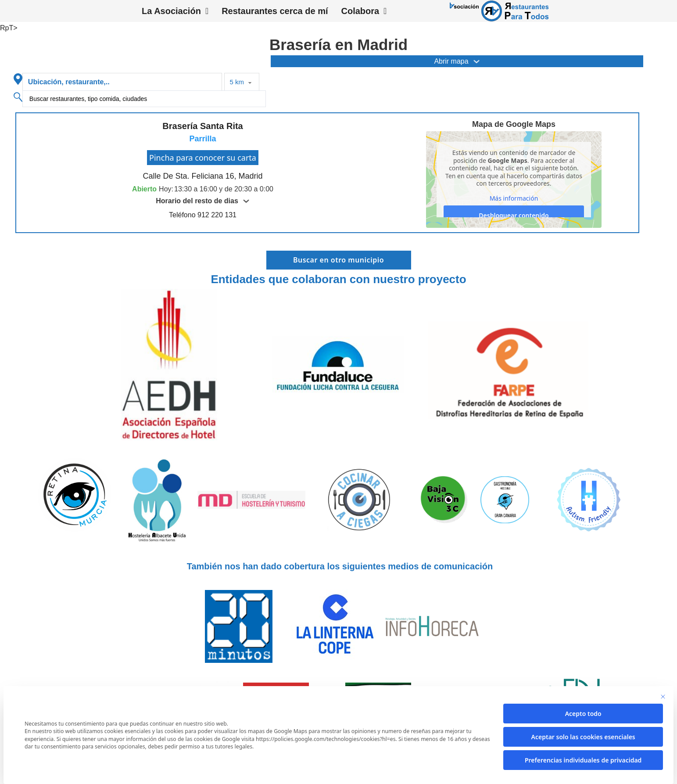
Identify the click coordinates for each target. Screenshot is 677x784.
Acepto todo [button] (583, 714)
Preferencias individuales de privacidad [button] (583, 760)
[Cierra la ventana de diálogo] (663, 697)
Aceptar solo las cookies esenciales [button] (583, 737)
